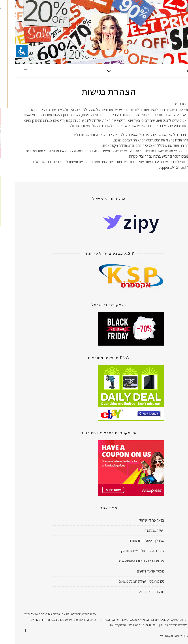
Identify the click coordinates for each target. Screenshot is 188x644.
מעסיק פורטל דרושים (136, 571)
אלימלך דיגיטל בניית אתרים (132, 541)
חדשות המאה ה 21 (137, 592)
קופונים (150, 620)
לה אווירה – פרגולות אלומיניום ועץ (128, 551)
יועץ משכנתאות (140, 530)
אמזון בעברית (24, 620)
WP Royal (152, 636)
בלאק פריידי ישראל (137, 520)
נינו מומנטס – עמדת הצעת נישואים (127, 581)
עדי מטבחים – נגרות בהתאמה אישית (126, 561)
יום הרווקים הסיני (68, 620)
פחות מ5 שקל (164, 620)
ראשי (176, 620)
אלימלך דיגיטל (103, 625)
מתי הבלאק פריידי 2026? (130, 620)
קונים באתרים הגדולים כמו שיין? (161, 625)
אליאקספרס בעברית (45, 620)
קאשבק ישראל (105, 620)
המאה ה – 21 (87, 620)
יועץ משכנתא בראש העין (127, 625)
